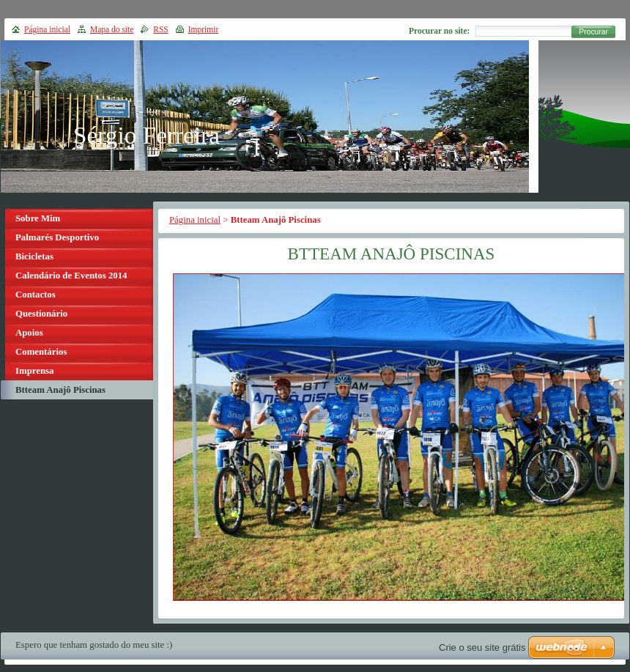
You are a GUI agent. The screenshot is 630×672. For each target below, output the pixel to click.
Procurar (593, 32)
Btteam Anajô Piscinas (60, 390)
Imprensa (34, 371)
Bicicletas (34, 256)
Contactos (36, 295)
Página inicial (195, 220)
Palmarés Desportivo (57, 237)
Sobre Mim (38, 218)
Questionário (41, 314)
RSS (161, 29)
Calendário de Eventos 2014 (71, 276)
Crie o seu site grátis (482, 647)
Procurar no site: (439, 31)
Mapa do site (112, 29)
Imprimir (204, 29)
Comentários (41, 352)
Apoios (29, 333)
